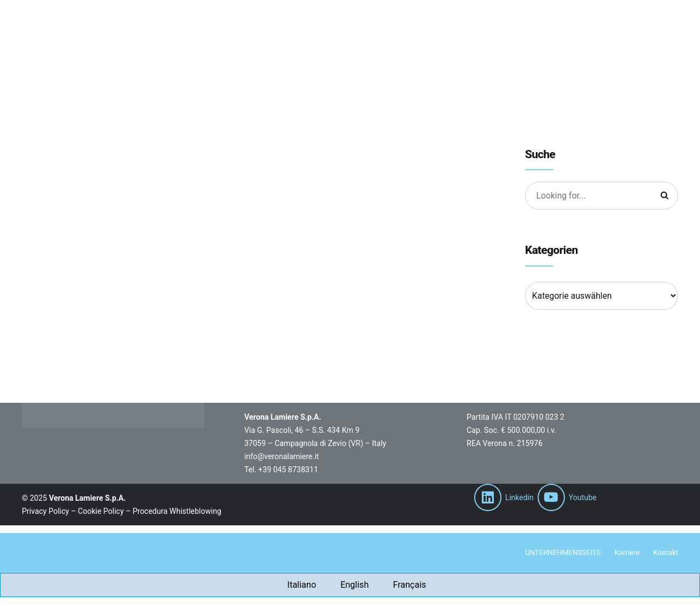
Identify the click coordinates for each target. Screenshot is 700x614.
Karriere (625, 553)
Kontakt (665, 553)
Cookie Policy (101, 511)
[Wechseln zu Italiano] (295, 586)
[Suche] (664, 196)
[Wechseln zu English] (348, 586)
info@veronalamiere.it (282, 456)
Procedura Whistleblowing (177, 511)
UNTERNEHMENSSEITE (558, 553)
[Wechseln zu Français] (403, 586)
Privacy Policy (45, 511)
